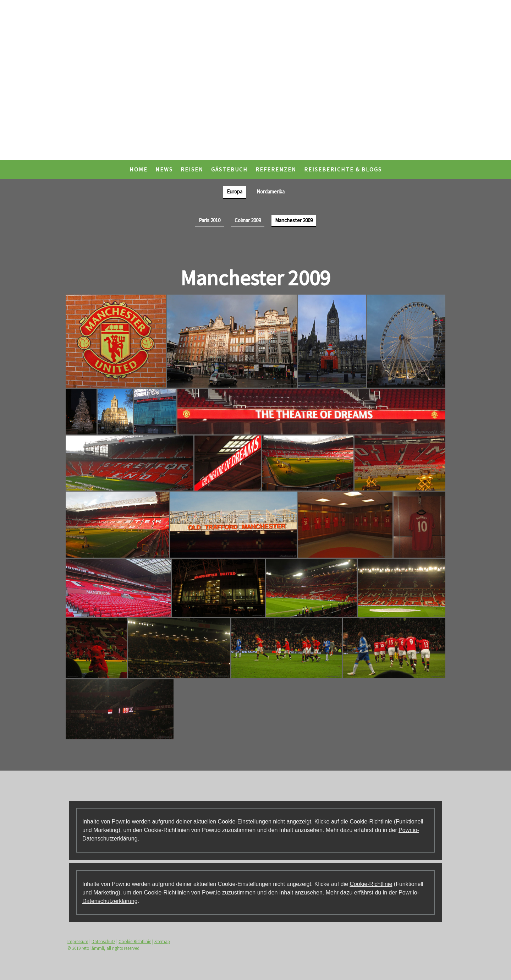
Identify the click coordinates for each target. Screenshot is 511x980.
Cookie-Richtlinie (371, 822)
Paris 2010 (210, 220)
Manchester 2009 (294, 220)
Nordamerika (271, 191)
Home (139, 169)
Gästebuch (229, 169)
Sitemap (162, 941)
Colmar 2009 (248, 220)
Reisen (192, 169)
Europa (235, 191)
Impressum (78, 941)
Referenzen (276, 169)
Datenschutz (103, 941)
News (164, 169)
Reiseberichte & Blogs (343, 169)
